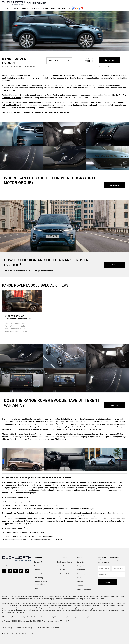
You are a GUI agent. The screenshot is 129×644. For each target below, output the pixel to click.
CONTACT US (35, 9)
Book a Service (63, 565)
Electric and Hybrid (64, 561)
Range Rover (82, 565)
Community (38, 577)
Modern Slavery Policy (23, 627)
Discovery (81, 573)
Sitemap (53, 627)
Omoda (80, 581)
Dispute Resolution (41, 627)
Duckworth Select (84, 589)
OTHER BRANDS (48, 9)
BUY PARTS (24, 9)
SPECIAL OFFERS (106, 66)
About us (37, 565)
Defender (81, 569)
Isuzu (79, 577)
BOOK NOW (115, 185)
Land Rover (82, 561)
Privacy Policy (7, 627)
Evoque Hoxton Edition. (57, 112)
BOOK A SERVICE (64, 9)
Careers (37, 569)
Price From (89, 58)
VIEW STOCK (115, 404)
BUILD (109, 60)
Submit (107, 581)
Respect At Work (40, 573)
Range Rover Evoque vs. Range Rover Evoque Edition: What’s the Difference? (34, 477)
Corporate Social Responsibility (41, 582)
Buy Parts (61, 569)
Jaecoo (80, 585)
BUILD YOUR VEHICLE (10, 9)
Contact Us (38, 561)
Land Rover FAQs (64, 573)
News (36, 587)
